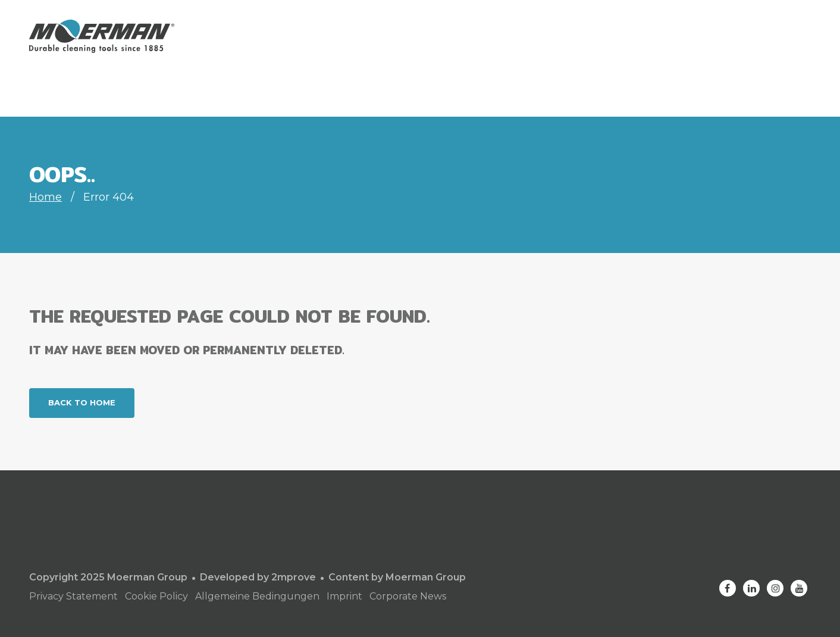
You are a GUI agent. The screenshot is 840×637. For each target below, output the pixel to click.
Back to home (82, 402)
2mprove (294, 577)
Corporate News (408, 596)
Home (46, 197)
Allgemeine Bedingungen (257, 596)
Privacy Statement (73, 596)
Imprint (344, 596)
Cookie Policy (156, 596)
